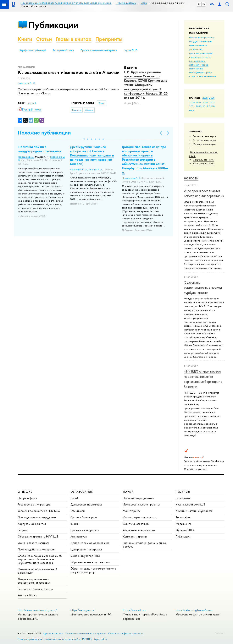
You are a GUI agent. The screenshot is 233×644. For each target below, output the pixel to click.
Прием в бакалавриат (84, 517)
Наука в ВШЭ (130, 50)
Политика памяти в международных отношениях (40, 149)
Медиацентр (184, 524)
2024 (199, 102)
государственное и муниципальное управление (200, 45)
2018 (212, 106)
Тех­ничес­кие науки (204, 163)
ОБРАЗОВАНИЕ (82, 492)
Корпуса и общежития (32, 524)
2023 (205, 102)
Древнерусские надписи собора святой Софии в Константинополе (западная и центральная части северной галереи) (92, 155)
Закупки (23, 530)
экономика (210, 76)
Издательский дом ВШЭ (191, 504)
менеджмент (197, 72)
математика (196, 68)
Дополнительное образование (90, 543)
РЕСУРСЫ (183, 492)
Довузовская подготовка (86, 504)
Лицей (74, 498)
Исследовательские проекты (141, 504)
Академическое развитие (139, 530)
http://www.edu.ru (134, 610)
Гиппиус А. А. (96, 170)
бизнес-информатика (201, 37)
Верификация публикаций (33, 50)
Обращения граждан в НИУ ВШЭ (38, 536)
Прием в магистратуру (85, 530)
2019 (205, 106)
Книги (25, 39)
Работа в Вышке (27, 595)
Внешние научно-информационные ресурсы (145, 545)
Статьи (44, 39)
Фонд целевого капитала (34, 543)
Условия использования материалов (86, 633)
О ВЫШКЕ (25, 492)
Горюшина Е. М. (26, 157)
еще (192, 110)
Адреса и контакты (53, 633)
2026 (212, 98)
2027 (205, 98)
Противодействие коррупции (37, 549)
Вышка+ (75, 524)
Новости (191, 178)
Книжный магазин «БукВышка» (194, 511)
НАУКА (128, 492)
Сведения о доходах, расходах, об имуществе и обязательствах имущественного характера (40, 559)
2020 (199, 106)
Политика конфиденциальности (126, 633)
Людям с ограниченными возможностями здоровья (34, 581)
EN (204, 4)
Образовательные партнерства (90, 562)
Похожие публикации (44, 133)
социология (196, 76)
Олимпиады (78, 511)
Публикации (53, 25)
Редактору (219, 633)
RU (199, 4)
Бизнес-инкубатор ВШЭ (85, 556)
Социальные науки (204, 160)
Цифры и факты (28, 498)
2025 (192, 102)
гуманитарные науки (201, 53)
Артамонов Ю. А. (79, 170)
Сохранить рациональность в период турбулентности (203, 287)
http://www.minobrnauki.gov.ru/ (37, 610)
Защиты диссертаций (136, 524)
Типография (183, 517)
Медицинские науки (204, 144)
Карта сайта (100, 639)
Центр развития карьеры (86, 549)
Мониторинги (132, 511)
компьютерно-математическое (199, 63)
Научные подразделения (138, 498)
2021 (192, 106)
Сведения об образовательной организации (37, 571)
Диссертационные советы (140, 517)
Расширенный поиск (63, 50)
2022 (212, 102)
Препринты (109, 39)
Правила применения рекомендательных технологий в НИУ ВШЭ (55, 639)
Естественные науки (205, 140)
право (208, 72)
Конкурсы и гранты (135, 536)
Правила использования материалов (99, 50)
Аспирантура (79, 536)
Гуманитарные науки (204, 136)
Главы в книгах (74, 39)
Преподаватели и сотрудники (37, 517)
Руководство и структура (34, 504)
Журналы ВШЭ (185, 530)
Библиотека (183, 498)
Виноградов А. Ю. (27, 83)
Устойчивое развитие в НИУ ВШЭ (39, 511)
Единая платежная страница (35, 589)
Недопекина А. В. (131, 178)
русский (32, 103)
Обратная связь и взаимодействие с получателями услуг (93, 570)
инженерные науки (200, 57)
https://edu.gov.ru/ (82, 610)
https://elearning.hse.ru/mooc (194, 610)
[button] (84, 139)
